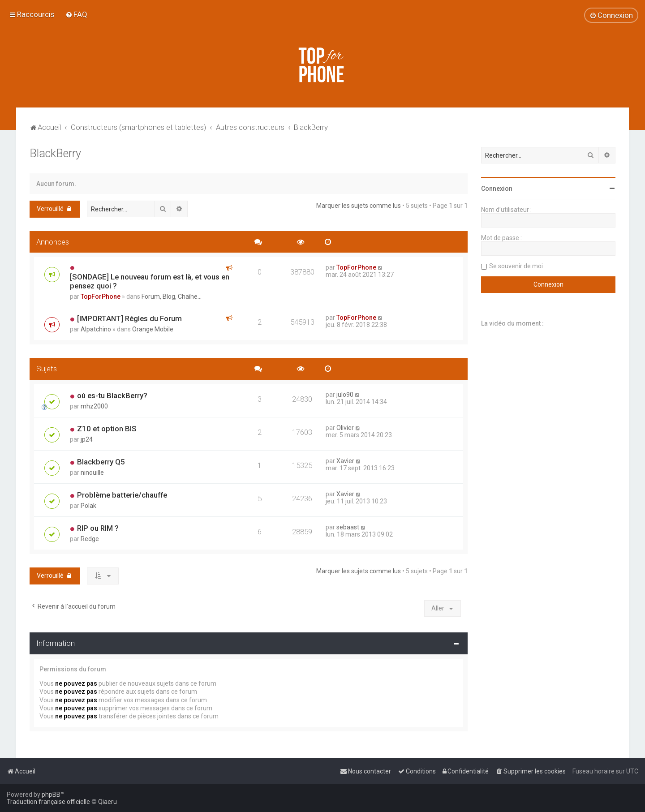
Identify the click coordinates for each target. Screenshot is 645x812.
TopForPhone (101, 296)
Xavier (345, 461)
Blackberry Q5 (101, 462)
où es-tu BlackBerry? (112, 395)
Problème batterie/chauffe (122, 495)
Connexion (497, 189)
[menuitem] (76, 14)
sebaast (348, 527)
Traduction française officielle (48, 802)
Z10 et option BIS (107, 429)
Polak (88, 506)
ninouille (92, 473)
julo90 (345, 395)
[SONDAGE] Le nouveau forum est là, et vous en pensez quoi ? (150, 281)
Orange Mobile (153, 329)
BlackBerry (55, 153)
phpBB (51, 795)
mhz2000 (94, 406)
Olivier (345, 428)
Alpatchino (96, 329)
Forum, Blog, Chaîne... (172, 296)
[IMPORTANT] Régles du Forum (129, 318)
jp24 (87, 439)
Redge (90, 539)
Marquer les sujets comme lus (359, 206)
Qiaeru (107, 802)
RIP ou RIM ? (98, 528)
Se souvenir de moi (516, 266)
